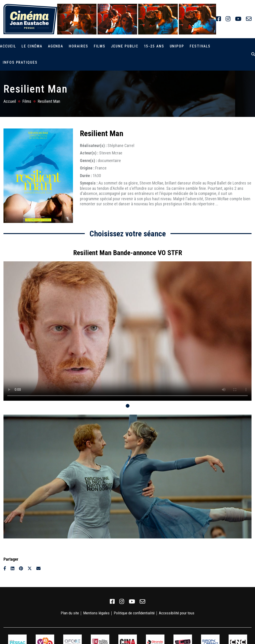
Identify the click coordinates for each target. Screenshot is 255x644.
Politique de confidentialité (134, 613)
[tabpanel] (127, 322)
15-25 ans (154, 46)
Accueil (8, 46)
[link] (219, 19)
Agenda (56, 46)
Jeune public (125, 46)
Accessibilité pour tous (177, 613)
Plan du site (70, 613)
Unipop (177, 46)
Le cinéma (32, 46)
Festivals (200, 46)
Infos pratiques (20, 62)
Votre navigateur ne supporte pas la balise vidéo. (127, 331)
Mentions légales (96, 613)
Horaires (78, 46)
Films (100, 46)
